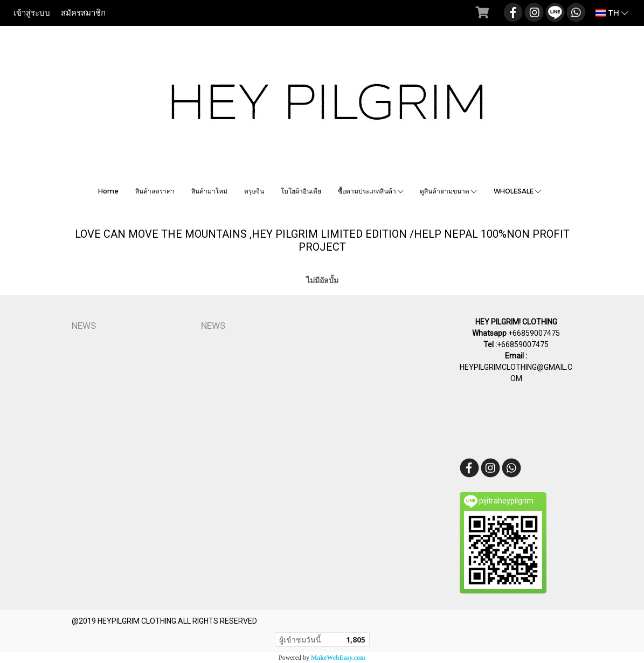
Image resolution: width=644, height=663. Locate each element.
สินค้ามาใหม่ (209, 191)
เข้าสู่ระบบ (32, 13)
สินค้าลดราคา (155, 191)
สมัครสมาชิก (83, 13)
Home (108, 191)
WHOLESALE (517, 191)
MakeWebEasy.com (338, 658)
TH (612, 13)
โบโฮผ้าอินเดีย (301, 191)
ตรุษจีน (254, 191)
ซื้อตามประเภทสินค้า (371, 191)
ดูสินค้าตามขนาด (448, 191)
